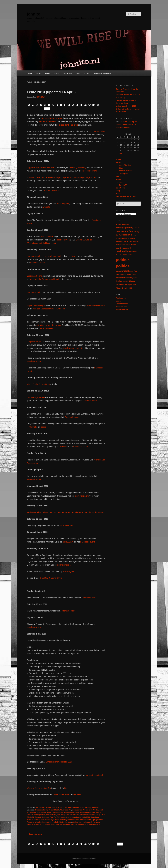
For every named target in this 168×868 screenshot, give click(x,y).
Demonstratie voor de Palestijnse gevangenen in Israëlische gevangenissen (62, 177)
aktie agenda (77, 810)
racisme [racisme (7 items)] (119, 274)
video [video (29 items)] (119, 284)
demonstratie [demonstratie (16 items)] (122, 231)
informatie (33, 427)
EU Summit (36, 817)
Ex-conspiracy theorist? (102, 73)
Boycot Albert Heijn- (36, 305)
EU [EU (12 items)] (117, 235)
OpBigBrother (97, 820)
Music (39, 73)
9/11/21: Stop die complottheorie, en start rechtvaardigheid (127, 124)
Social (86, 73)
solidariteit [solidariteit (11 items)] (120, 278)
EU (58, 808)
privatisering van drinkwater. (49, 325)
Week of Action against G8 (39, 788)
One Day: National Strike (51, 578)
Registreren (121, 298)
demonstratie (51, 815)
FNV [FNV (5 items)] (129, 235)
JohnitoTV (123, 185)
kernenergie (50, 820)
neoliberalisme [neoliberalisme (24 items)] (123, 251)
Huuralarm (95, 817)
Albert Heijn (87, 810)
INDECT (30, 820)
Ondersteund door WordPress (84, 859)
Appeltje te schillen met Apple (41, 167)
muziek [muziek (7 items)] (119, 248)
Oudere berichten (35, 834)
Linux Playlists (125, 165)
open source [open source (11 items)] (128, 255)
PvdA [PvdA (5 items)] (131, 271)
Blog (78, 73)
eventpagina (68, 571)
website (47, 207)
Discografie (124, 174)
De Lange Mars (39, 815)
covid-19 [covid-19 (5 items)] (137, 228)
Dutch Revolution (97, 131)
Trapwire (37, 824)
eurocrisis (63, 808)
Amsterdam (31, 812)
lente (57, 820)
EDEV (103, 815)
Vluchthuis (46, 824)
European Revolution (76, 808)
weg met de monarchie (80, 824)
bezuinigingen (85, 812)
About (57, 73)
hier (66, 788)
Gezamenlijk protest (36, 397)
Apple (49, 812)
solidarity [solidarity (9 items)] (129, 278)
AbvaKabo (64, 810)
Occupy (88, 808)
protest (48, 822)
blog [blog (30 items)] (131, 228)
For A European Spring (63, 817)
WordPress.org (122, 309)
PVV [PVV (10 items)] (135, 271)
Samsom (68, 822)
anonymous (41, 812)
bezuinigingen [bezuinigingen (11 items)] (122, 228)
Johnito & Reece (126, 171)
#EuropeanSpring (41, 810)
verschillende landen (54, 256)
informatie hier (66, 525)
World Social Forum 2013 (38, 384)
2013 (38, 808)
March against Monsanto (69, 820)
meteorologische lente (51, 118)
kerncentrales (39, 820)
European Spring (35, 256)
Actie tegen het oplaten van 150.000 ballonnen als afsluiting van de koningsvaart (66, 512)
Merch (48, 73)
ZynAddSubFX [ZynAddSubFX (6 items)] (127, 288)
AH (70, 810)
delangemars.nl (64, 565)
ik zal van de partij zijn (73, 348)
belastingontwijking (78, 167)
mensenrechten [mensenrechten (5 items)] (125, 245)
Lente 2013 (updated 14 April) (51, 92)
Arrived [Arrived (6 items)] (118, 224)
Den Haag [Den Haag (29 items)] (134, 231)
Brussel (30, 815)
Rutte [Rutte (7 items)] (124, 274)
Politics (95, 808)
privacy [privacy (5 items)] (118, 271)
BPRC (98, 812)
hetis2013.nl (68, 542)
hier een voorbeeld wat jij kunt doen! (49, 309)
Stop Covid (68, 73)
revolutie (55, 822)
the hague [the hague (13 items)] (120, 281)
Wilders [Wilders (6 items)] (119, 288)
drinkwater (84, 815)
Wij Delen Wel (95, 824)
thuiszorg (96, 822)
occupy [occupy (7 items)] (134, 251)
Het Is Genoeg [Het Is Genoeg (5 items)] (130, 238)
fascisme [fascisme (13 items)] (123, 235)
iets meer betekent (47, 121)
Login (118, 301)
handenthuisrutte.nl (94, 775)
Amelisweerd (98, 810)
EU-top (74, 256)
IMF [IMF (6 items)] (125, 242)
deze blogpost (63, 204)
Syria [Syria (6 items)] (135, 278)
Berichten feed (122, 304)
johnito (34, 14)
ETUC (29, 817)
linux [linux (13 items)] (137, 241)
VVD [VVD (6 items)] (134, 285)
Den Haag (61, 815)
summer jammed (85, 822)
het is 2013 (86, 817)
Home (30, 73)
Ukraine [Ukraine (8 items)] (132, 281)
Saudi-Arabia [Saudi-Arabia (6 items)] (132, 275)
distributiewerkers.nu (95, 305)
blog (54, 808)
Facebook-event (89, 171)
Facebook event (34, 627)
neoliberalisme (85, 820)
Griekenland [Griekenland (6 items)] (120, 238)
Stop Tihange (47, 236)
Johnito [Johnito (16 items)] (130, 241)
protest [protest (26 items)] (125, 271)
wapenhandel (65, 824)
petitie (43, 427)
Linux (121, 182)
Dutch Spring (94, 815)
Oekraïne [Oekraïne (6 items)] (119, 255)
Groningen (77, 817)
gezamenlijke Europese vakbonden (45, 279)
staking (75, 822)
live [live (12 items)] (117, 245)
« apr (121, 153)
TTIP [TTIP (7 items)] (127, 281)
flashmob (45, 817)
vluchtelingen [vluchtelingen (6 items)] (127, 285)
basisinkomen (46, 808)
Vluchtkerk (55, 824)
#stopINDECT (54, 810)
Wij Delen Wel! (35, 341)
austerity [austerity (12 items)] (126, 224)
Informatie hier (89, 598)
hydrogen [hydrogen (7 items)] (119, 241)
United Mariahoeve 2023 (126, 106)
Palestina (30, 822)
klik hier (77, 795)
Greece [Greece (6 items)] (133, 235)
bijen (93, 812)
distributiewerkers (72, 815)
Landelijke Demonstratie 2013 (59, 762)
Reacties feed (121, 307)
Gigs (121, 168)
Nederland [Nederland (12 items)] (126, 248)
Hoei (54, 243)
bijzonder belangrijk (68, 125)
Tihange (30, 824)
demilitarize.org (82, 496)
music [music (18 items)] (134, 245)
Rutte (62, 822)
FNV (51, 817)
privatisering (40, 822)
